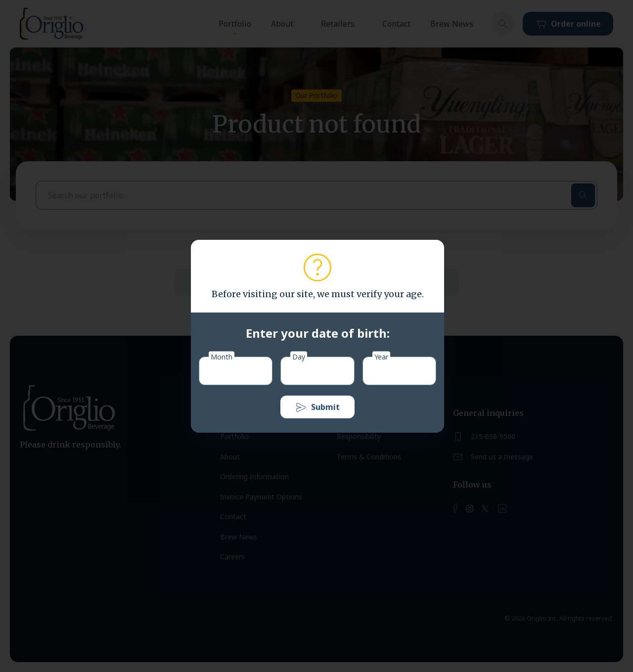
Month (222, 356)
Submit (317, 407)
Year (381, 356)
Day (299, 356)
